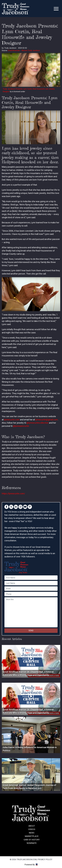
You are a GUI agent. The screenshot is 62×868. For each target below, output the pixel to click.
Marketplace (32, 836)
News (32, 833)
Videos (32, 829)
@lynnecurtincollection (38, 423)
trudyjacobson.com (16, 9)
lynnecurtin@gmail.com (47, 420)
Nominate (32, 843)
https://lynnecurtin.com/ (13, 494)
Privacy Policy (45, 860)
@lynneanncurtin (21, 426)
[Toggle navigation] (56, 9)
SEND (31, 631)
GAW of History (32, 840)
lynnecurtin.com (12, 420)
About (32, 826)
